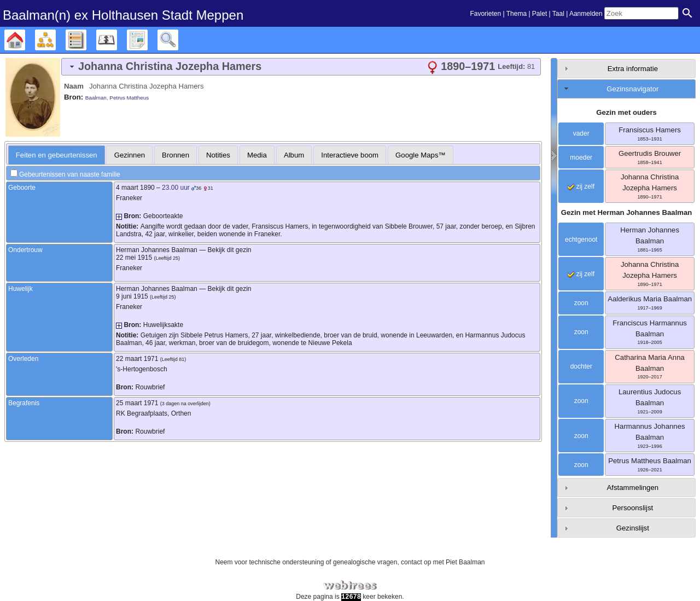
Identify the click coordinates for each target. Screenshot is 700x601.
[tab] (301, 67)
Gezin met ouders (626, 112)
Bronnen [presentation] (176, 155)
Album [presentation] (294, 155)
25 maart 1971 (137, 403)
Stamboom (25, 40)
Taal (558, 14)
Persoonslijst (632, 508)
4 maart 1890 (135, 188)
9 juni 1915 (132, 296)
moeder (581, 157)
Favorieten (485, 14)
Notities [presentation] (218, 155)
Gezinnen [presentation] (130, 155)
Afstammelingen (633, 488)
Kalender (117, 40)
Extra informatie (633, 69)
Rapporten (147, 40)
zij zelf (581, 186)
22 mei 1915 (134, 258)
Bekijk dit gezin (229, 250)
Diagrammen (56, 40)
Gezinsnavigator (632, 89)
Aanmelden (586, 14)
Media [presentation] (257, 155)
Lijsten (86, 40)
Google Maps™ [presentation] (421, 155)
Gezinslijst (633, 528)
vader (581, 133)
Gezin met (627, 212)
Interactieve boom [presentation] (350, 155)
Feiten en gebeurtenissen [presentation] (57, 155)
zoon (581, 303)
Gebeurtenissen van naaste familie (70, 174)
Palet (539, 14)
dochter (581, 366)
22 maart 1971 (137, 359)
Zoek (178, 40)
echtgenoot (581, 240)
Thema (517, 14)
